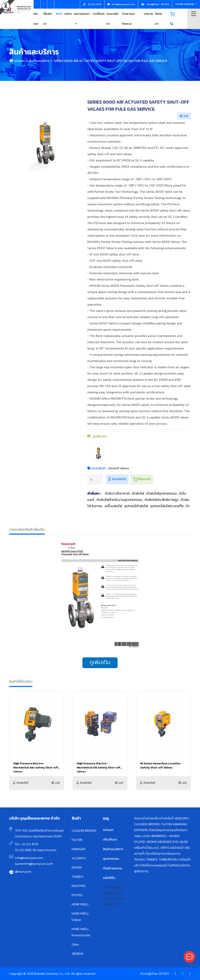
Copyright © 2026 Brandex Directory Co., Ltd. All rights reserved (52, 974)
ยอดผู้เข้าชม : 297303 (155, 4)
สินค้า (59, 14)
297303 (164, 974)
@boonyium (23, 871)
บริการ (68, 14)
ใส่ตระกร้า (142, 479)
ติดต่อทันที (117, 479)
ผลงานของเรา (82, 14)
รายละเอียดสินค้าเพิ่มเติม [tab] (27, 529)
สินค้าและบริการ (39, 61)
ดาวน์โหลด (99, 14)
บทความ (148, 14)
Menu (194, 14)
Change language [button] (185, 4)
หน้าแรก (17, 61)
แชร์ (184, 116)
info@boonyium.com (29, 858)
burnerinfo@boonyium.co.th (34, 864)
